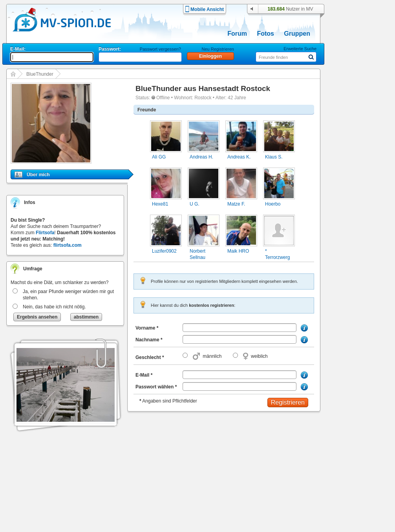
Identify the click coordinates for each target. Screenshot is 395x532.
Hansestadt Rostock (234, 88)
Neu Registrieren (218, 49)
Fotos (265, 34)
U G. (195, 204)
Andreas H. (201, 157)
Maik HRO (238, 251)
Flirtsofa (45, 233)
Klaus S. (274, 157)
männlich (212, 356)
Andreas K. (239, 157)
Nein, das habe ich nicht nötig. (54, 307)
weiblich (259, 356)
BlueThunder (40, 74)
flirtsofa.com (68, 245)
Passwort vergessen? (160, 49)
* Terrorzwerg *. (277, 257)
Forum (237, 34)
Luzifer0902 (164, 251)
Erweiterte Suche (300, 49)
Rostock (203, 98)
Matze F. (236, 204)
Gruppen (297, 34)
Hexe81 (160, 204)
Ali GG (159, 157)
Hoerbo (273, 204)
